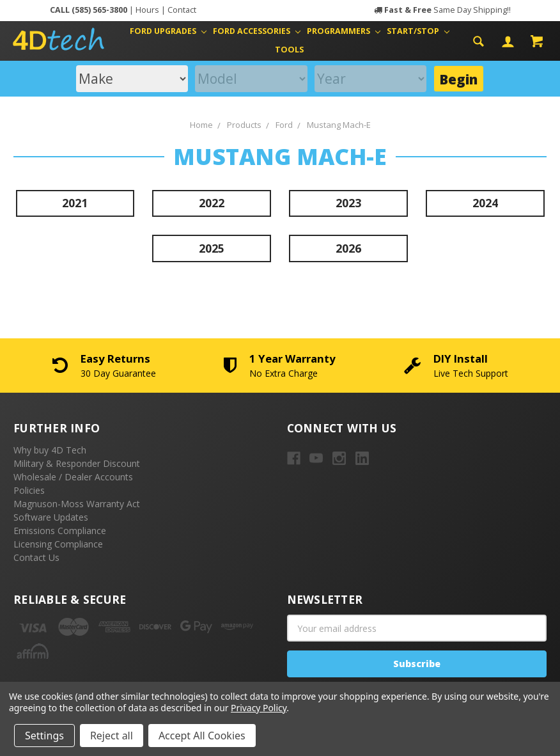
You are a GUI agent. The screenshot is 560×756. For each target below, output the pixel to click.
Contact (182, 10)
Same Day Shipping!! (447, 10)
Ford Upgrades (168, 31)
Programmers (344, 31)
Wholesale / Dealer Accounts (73, 477)
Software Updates (51, 517)
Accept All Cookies (202, 736)
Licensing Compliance (58, 544)
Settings (44, 736)
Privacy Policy (259, 708)
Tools (289, 50)
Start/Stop (418, 31)
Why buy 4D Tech (50, 450)
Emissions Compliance (60, 531)
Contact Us (36, 557)
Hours (147, 10)
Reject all (112, 736)
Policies (29, 490)
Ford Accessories (257, 31)
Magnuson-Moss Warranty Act (77, 504)
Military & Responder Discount (77, 463)
